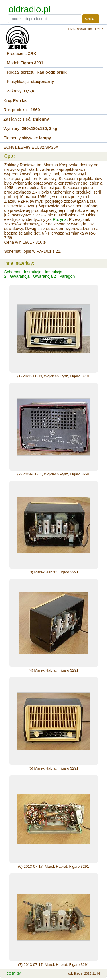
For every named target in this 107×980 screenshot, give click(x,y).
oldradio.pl (30, 9)
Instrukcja (33, 272)
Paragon (67, 276)
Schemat (12, 272)
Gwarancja (20, 276)
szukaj (91, 19)
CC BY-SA (14, 973)
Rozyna (60, 219)
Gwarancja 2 (44, 276)
